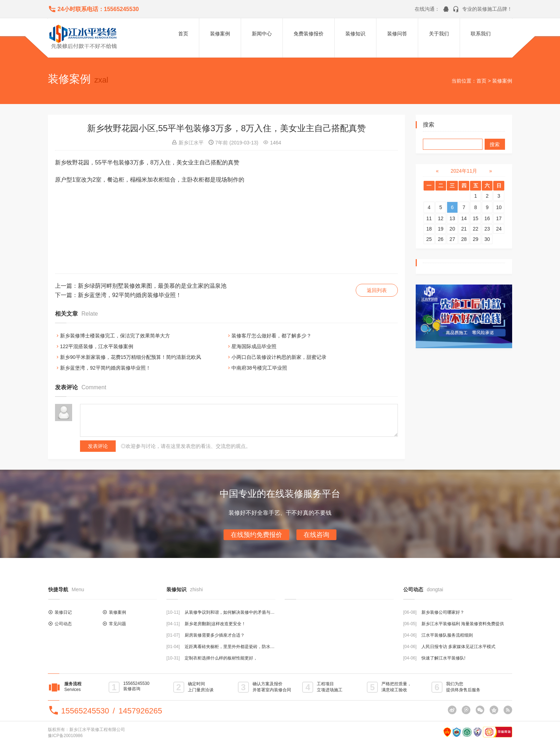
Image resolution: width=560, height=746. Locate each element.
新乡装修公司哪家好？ (443, 612)
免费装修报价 (309, 34)
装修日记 (63, 612)
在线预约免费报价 (256, 535)
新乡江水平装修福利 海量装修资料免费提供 (463, 624)
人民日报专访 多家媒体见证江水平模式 (458, 647)
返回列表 (377, 290)
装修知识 (355, 34)
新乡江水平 (191, 143)
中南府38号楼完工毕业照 (259, 368)
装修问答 (397, 34)
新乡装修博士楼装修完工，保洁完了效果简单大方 (115, 336)
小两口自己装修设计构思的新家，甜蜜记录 (279, 357)
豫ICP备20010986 (65, 736)
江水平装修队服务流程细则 (447, 635)
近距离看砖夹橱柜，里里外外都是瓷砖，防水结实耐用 (236, 647)
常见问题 (117, 624)
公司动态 (63, 624)
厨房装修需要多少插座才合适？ (215, 635)
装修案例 (220, 34)
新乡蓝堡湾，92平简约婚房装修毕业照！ (130, 295)
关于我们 (439, 34)
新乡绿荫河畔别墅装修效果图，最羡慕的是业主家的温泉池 (152, 286)
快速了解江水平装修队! (443, 658)
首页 (183, 34)
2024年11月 (464, 171)
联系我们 (481, 34)
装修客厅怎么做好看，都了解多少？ (271, 336)
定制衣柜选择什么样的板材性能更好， (221, 658)
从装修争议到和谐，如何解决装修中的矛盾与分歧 (232, 612)
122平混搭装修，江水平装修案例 (97, 346)
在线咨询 (316, 535)
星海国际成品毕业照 (254, 346)
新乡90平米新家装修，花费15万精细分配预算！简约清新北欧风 (131, 357)
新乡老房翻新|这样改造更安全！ (215, 624)
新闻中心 (262, 34)
